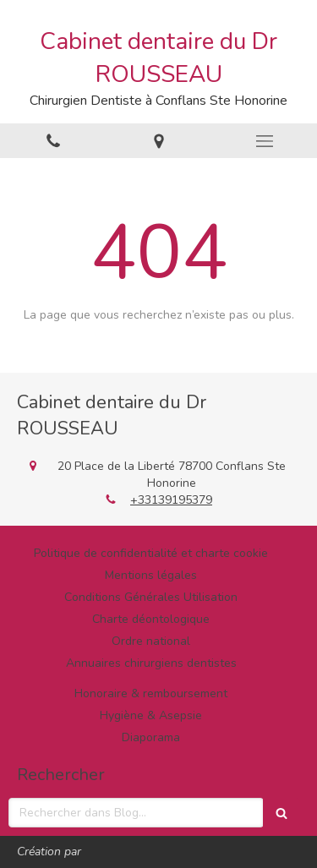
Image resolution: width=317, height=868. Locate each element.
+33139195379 (171, 500)
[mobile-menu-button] (264, 141)
